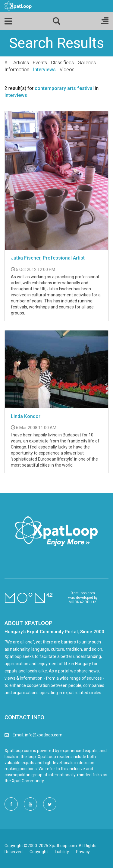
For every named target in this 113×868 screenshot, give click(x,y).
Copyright (39, 852)
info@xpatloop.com (44, 735)
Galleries (87, 63)
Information (17, 70)
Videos (67, 70)
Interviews (44, 70)
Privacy (83, 852)
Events (40, 63)
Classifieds (62, 63)
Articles (21, 63)
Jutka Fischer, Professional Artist (48, 258)
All (7, 63)
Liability (62, 852)
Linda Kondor (26, 416)
